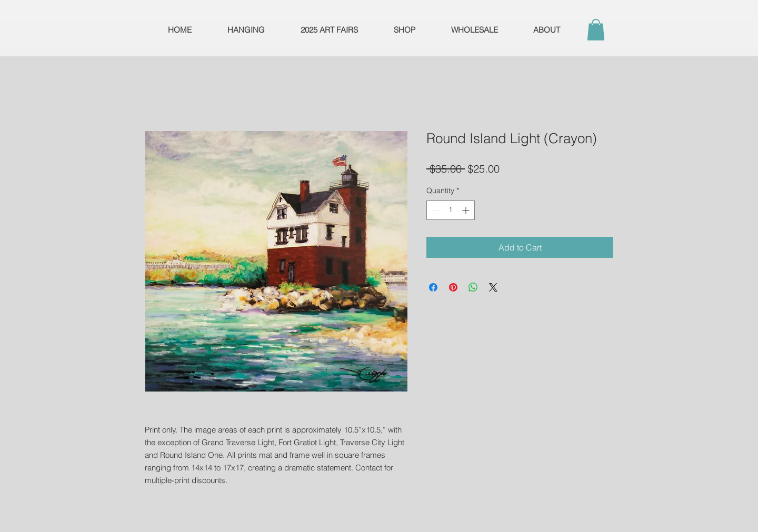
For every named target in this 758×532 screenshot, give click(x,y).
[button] (596, 30)
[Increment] (467, 210)
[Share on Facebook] (433, 287)
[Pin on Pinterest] (453, 287)
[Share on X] (493, 287)
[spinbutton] (451, 210)
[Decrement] (435, 210)
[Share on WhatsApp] (473, 287)
